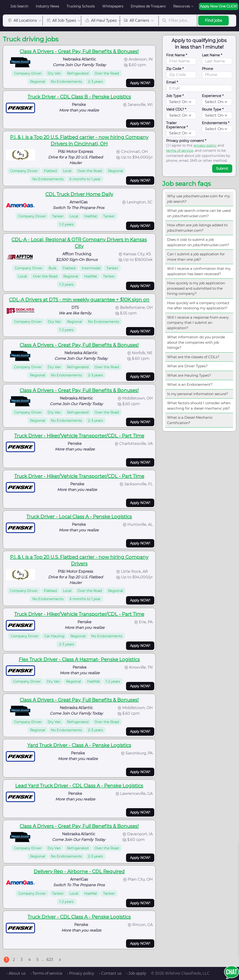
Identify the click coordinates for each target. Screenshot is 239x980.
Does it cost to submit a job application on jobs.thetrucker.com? (198, 242)
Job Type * (175, 96)
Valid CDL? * (176, 109)
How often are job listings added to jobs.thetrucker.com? (197, 228)
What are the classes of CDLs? (193, 357)
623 (50, 960)
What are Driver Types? (187, 366)
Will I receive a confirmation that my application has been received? (199, 271)
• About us (16, 973)
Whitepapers (113, 6)
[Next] (60, 960)
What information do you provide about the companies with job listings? (196, 342)
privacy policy (205, 145)
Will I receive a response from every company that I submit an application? (198, 323)
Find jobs (213, 20)
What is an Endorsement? (190, 384)
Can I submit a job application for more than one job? (196, 257)
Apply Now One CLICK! (219, 6)
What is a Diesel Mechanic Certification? (190, 420)
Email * (172, 82)
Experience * (213, 96)
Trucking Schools (81, 6)
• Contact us (110, 973)
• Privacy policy (81, 973)
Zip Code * (175, 69)
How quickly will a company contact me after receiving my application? (198, 306)
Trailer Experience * (177, 125)
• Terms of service (46, 973)
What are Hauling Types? (189, 375)
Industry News (47, 6)
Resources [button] (182, 6)
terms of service (180, 151)
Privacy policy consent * (186, 141)
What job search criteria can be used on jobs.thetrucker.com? (199, 213)
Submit (222, 169)
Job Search (19, 6)
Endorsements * (216, 123)
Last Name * (212, 55)
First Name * (177, 55)
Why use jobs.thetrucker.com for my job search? (199, 199)
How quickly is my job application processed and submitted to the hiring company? (196, 288)
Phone (207, 69)
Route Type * (213, 109)
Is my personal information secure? (198, 394)
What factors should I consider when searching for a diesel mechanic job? (199, 406)
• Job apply (136, 973)
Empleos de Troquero (148, 6)
